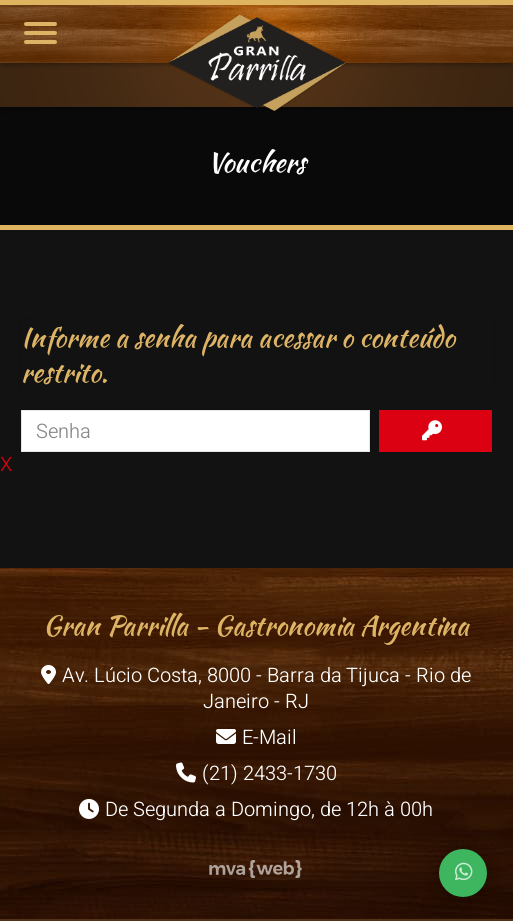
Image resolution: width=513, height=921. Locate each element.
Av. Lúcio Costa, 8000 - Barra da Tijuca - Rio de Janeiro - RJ (256, 688)
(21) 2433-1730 (256, 773)
